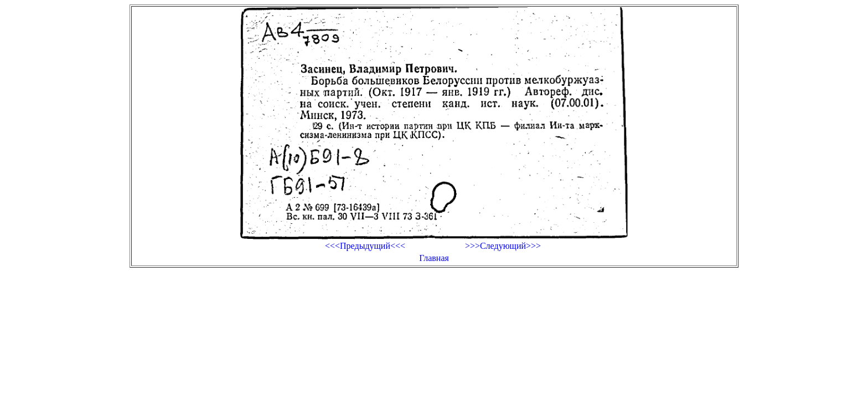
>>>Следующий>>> (503, 246)
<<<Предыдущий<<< (365, 246)
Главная (434, 258)
